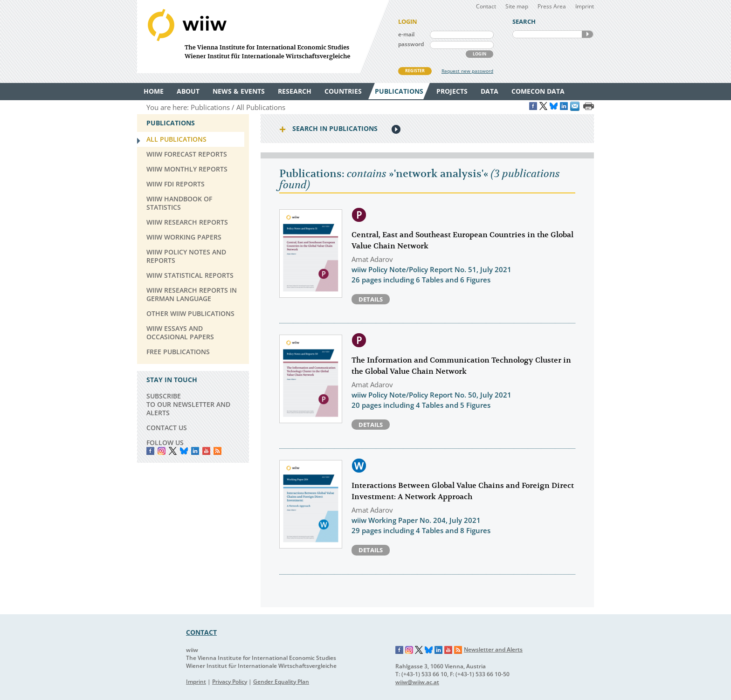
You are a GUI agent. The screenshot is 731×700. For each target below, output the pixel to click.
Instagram (409, 650)
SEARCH (587, 34)
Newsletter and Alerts (493, 649)
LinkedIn (195, 451)
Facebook (150, 451)
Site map (517, 6)
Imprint (585, 6)
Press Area (552, 6)
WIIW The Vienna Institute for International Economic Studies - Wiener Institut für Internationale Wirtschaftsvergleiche (263, 37)
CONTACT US (167, 428)
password (411, 44)
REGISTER (415, 71)
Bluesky (184, 451)
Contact (486, 6)
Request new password (467, 71)
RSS (217, 451)
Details (371, 299)
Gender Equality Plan (281, 682)
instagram (162, 451)
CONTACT (201, 632)
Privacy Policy (230, 682)
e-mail (406, 34)
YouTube (206, 451)
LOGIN (479, 54)
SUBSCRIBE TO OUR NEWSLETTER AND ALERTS (188, 404)
